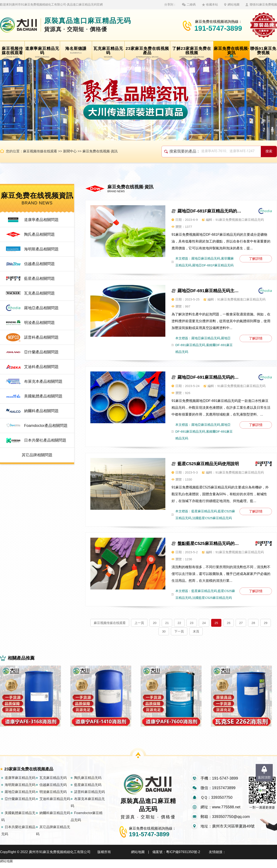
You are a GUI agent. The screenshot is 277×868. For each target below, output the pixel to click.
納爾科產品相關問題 (41, 411)
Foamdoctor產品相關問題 (46, 426)
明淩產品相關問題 (39, 323)
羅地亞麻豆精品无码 (20, 797)
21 (167, 623)
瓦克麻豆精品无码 (53, 782)
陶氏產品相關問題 (39, 234)
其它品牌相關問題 (37, 455)
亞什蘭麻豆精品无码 (20, 804)
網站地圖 (234, 4)
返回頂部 (264, 777)
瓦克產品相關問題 (39, 293)
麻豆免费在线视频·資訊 (100, 151)
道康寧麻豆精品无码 (20, 782)
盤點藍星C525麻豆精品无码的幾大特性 (210, 543)
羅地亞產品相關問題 (41, 308)
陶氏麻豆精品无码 (88, 782)
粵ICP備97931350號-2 (183, 857)
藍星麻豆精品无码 (88, 789)
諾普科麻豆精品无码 (89, 797)
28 (253, 623)
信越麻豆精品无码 (53, 789)
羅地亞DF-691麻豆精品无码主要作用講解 (210, 291)
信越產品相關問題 (39, 264)
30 (164, 631)
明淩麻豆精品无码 (53, 797)
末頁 (196, 631)
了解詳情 (256, 259)
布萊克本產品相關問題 (43, 381)
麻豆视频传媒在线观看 (40, 151)
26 (229, 623)
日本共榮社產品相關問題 (45, 440)
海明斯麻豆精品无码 (20, 789)
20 (155, 623)
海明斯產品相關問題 (41, 249)
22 (179, 623)
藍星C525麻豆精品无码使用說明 (208, 464)
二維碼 (191, 4)
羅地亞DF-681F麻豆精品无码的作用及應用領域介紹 (210, 211)
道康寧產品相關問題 (41, 220)
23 (192, 623)
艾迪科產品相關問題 (41, 367)
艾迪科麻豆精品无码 (55, 804)
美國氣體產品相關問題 (43, 396)
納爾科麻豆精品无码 (55, 818)
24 (204, 623)
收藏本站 (212, 4)
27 (241, 623)
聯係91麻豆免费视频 (263, 4)
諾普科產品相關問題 (41, 337)
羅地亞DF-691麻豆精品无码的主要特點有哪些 (210, 377)
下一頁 (179, 631)
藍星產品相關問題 (39, 279)
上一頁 (139, 623)
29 (266, 623)
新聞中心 (70, 151)
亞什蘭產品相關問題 (41, 352)
